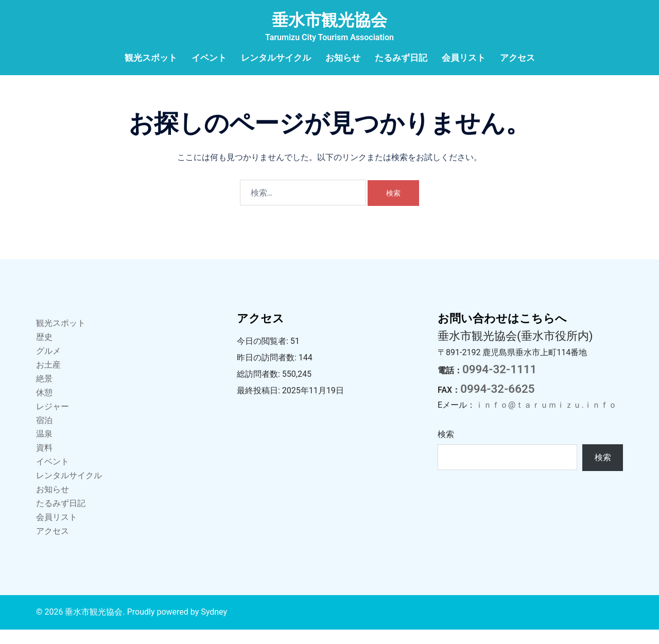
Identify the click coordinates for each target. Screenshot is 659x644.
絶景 (44, 393)
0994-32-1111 (499, 384)
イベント (209, 58)
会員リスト (464, 58)
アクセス (517, 58)
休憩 (44, 407)
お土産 (48, 379)
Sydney (214, 626)
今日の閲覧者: (264, 355)
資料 (44, 462)
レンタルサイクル (276, 58)
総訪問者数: (259, 388)
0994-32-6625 (497, 403)
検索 (446, 449)
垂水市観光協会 (329, 20)
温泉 (44, 448)
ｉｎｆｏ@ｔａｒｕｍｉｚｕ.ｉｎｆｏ (546, 419)
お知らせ (343, 58)
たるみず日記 (401, 58)
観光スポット (151, 58)
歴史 (44, 351)
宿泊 (44, 435)
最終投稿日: (259, 405)
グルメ (48, 365)
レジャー (53, 421)
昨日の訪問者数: (268, 372)
